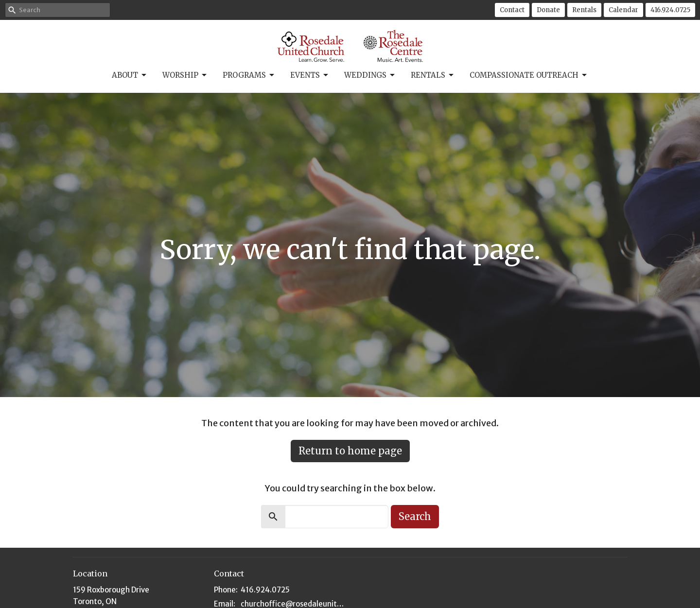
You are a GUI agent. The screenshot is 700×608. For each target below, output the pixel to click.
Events (310, 75)
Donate (548, 10)
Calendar (623, 10)
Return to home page (350, 451)
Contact (512, 10)
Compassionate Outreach (529, 75)
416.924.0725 (670, 10)
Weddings (370, 75)
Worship (185, 75)
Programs (249, 75)
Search (415, 516)
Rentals (584, 10)
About (130, 75)
